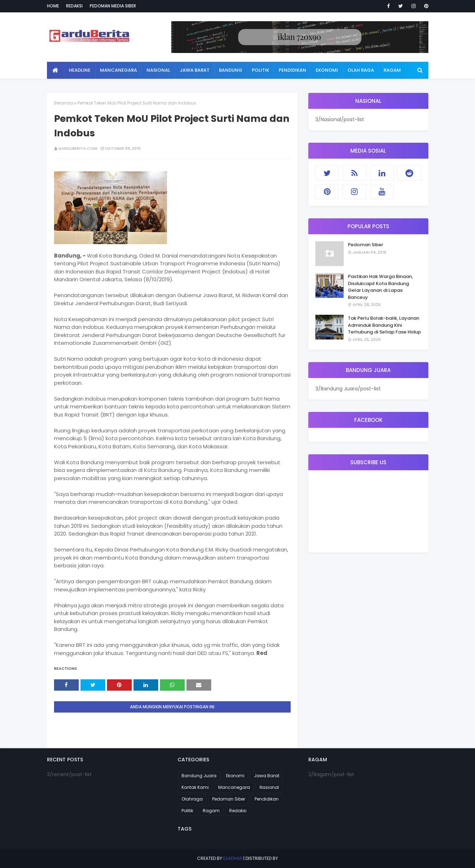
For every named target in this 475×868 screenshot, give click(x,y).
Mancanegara (234, 787)
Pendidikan (267, 799)
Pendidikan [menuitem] (292, 70)
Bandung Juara (199, 776)
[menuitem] (56, 70)
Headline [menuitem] (80, 70)
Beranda (64, 103)
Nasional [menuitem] (158, 70)
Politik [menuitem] (260, 70)
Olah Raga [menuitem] (361, 70)
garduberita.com (78, 148)
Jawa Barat (267, 776)
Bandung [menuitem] (231, 70)
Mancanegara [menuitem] (118, 70)
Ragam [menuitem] (392, 70)
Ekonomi (235, 776)
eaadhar (233, 858)
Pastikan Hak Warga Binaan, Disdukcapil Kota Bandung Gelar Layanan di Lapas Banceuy (380, 287)
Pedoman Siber (366, 245)
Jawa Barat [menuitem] (195, 70)
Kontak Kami (195, 787)
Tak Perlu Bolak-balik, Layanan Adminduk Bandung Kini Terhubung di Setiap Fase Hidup (384, 325)
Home (53, 6)
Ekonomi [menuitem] (327, 70)
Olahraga (192, 799)
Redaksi (74, 6)
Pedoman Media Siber (113, 6)
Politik (187, 811)
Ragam (211, 811)
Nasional (269, 787)
